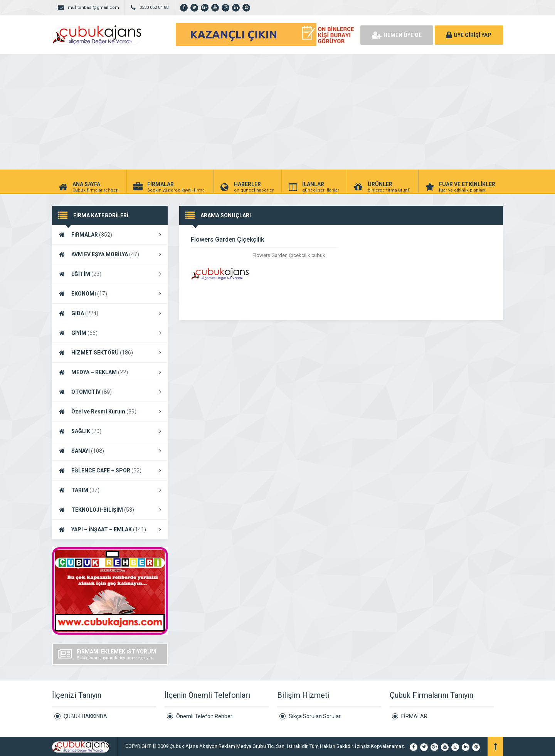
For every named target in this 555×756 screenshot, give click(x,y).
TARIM (110, 490)
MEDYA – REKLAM (110, 372)
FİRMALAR (110, 235)
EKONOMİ (110, 294)
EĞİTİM (110, 274)
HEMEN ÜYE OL (397, 35)
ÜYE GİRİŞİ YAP (469, 35)
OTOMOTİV (110, 392)
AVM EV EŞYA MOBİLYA (110, 254)
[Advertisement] (277, 112)
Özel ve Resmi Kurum (110, 412)
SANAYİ (110, 451)
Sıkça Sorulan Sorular (315, 716)
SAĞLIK (110, 431)
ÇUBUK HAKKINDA (85, 716)
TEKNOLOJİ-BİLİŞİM (110, 510)
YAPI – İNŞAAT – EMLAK (110, 529)
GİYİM (110, 333)
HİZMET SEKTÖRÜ (110, 353)
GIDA (110, 313)
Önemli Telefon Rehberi (205, 716)
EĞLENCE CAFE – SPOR (110, 470)
